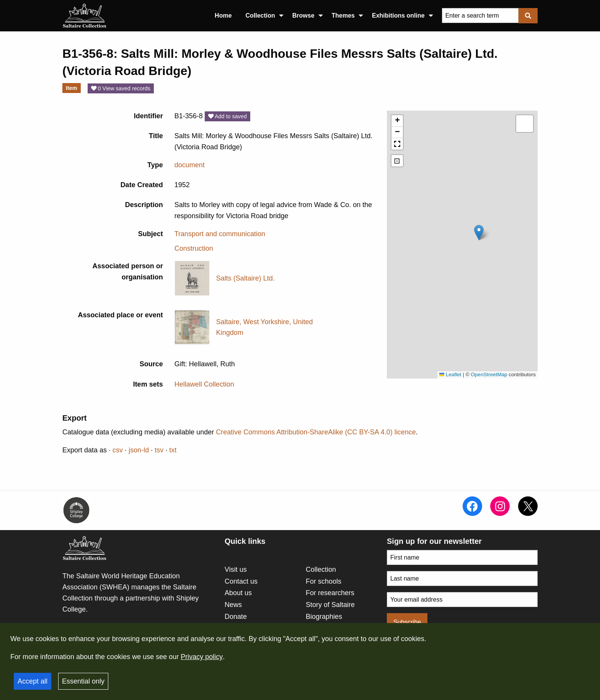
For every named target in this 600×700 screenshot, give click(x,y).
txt (173, 450)
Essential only (83, 681)
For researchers (330, 593)
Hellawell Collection (204, 384)
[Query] (480, 16)
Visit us (236, 569)
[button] (479, 233)
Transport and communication (220, 234)
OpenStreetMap (489, 374)
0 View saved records (121, 88)
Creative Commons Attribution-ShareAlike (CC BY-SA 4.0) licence (316, 432)
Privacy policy (202, 657)
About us (238, 593)
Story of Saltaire (330, 605)
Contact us (241, 581)
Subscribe (407, 622)
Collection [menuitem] (260, 16)
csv (118, 450)
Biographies (324, 617)
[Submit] (528, 16)
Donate (236, 617)
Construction (194, 248)
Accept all (33, 681)
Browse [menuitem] (303, 16)
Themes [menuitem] (343, 16)
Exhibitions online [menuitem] (398, 16)
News (233, 605)
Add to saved (227, 116)
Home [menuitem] (223, 16)
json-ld (139, 450)
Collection (321, 569)
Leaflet (450, 374)
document (190, 165)
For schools (324, 581)
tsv (159, 450)
